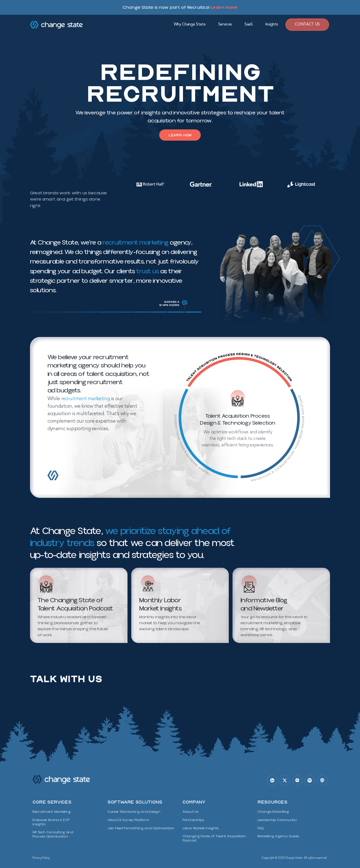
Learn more (224, 7)
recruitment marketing (135, 243)
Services (225, 24)
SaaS (249, 24)
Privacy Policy (41, 856)
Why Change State (190, 24)
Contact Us (307, 24)
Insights (272, 24)
